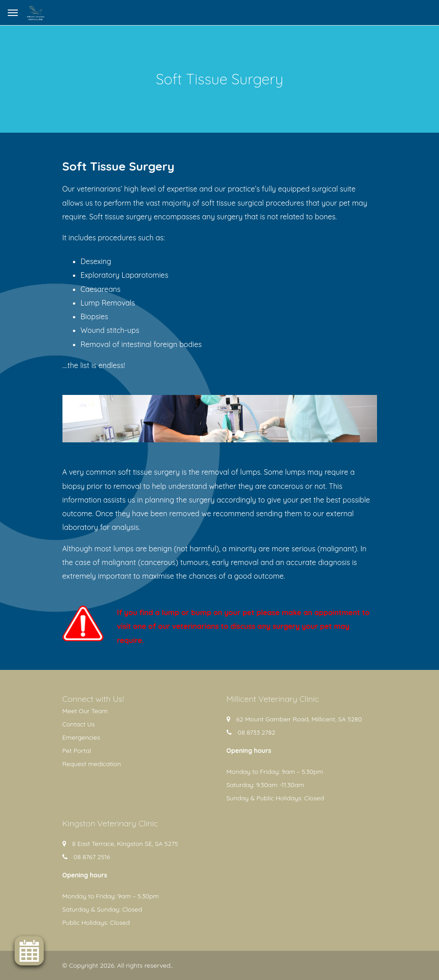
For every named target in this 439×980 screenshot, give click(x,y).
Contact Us (79, 724)
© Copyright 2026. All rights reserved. (117, 965)
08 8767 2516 (92, 857)
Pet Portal (77, 751)
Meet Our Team (85, 711)
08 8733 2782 (256, 732)
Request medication (92, 764)
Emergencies (81, 737)
